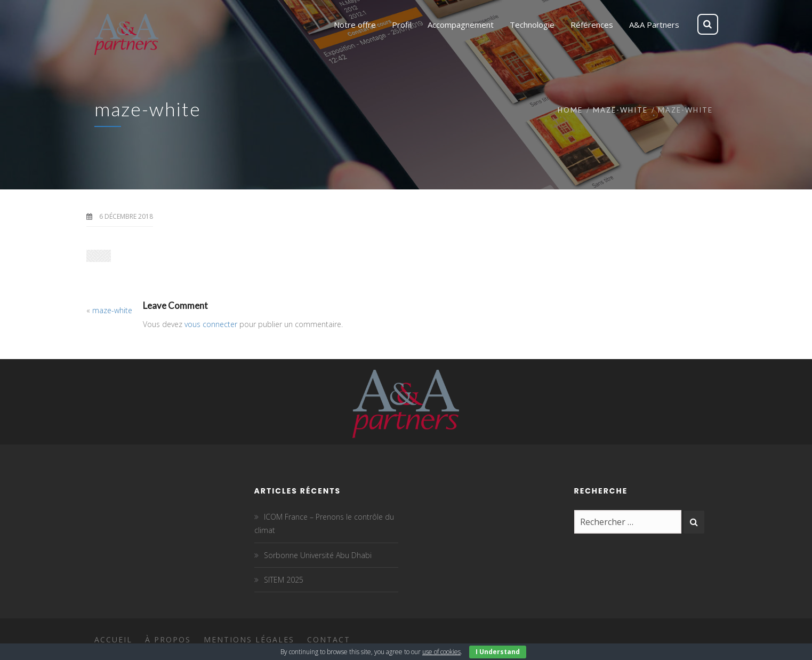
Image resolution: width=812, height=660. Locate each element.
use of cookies (441, 652)
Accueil (113, 639)
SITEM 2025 (284, 580)
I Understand (498, 652)
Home (570, 110)
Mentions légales (249, 639)
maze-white (620, 110)
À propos (168, 639)
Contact (329, 639)
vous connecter (211, 324)
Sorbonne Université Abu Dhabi (318, 555)
